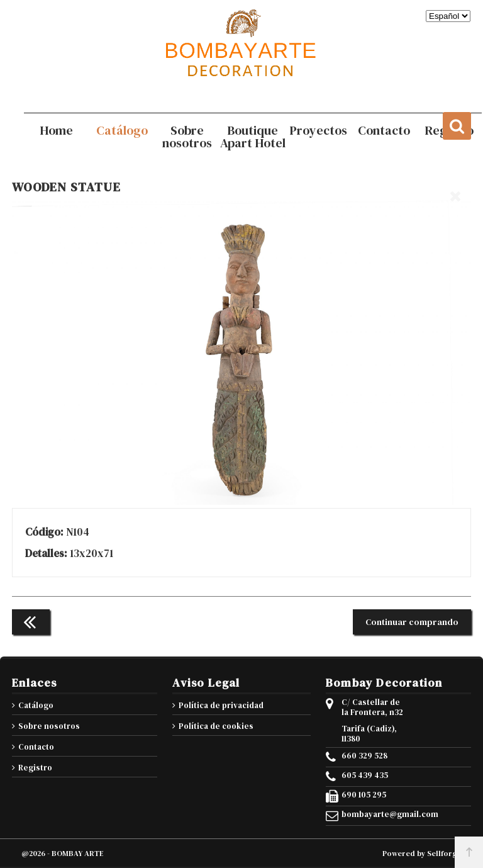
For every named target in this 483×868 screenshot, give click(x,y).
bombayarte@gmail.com (375, 814)
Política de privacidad (221, 705)
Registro (35, 768)
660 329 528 (364, 756)
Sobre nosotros (49, 726)
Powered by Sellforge (422, 854)
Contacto (36, 747)
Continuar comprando (412, 622)
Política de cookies (216, 726)
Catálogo (36, 705)
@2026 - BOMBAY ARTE (63, 854)
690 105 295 (364, 795)
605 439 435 (365, 775)
